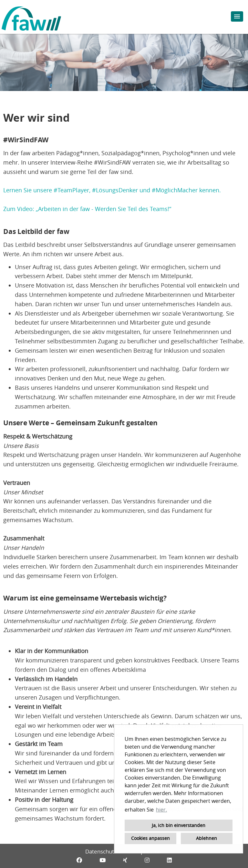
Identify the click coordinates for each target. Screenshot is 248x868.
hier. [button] (161, 810)
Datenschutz (101, 851)
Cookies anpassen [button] (150, 838)
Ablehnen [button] (207, 838)
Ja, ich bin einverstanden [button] (179, 825)
